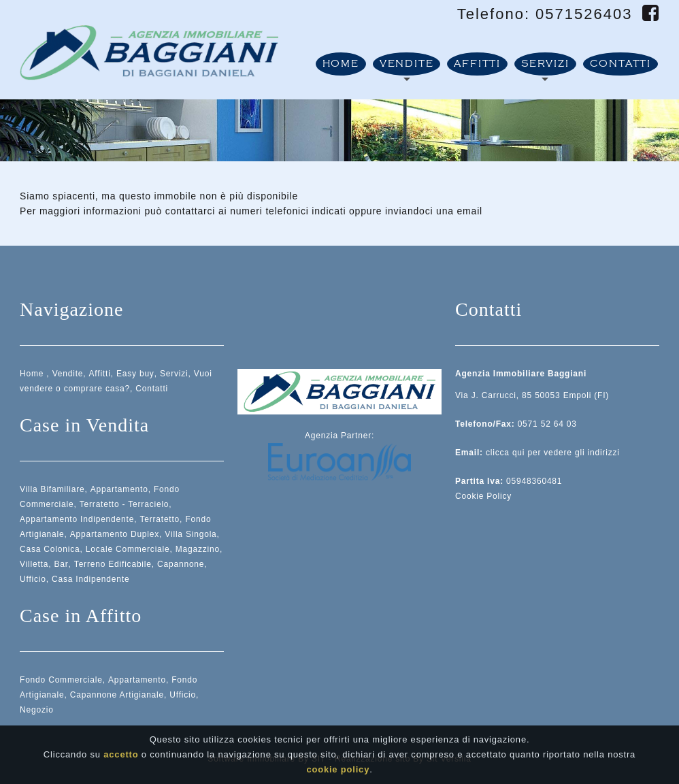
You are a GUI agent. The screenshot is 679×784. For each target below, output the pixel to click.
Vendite (407, 64)
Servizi (545, 64)
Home (341, 64)
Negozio (37, 710)
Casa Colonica (50, 549)
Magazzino (198, 549)
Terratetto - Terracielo (125, 504)
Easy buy (135, 374)
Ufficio (33, 579)
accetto (121, 758)
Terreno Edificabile (113, 564)
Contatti (620, 64)
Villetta (34, 564)
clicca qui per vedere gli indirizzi (553, 453)
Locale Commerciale (128, 549)
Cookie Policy (483, 496)
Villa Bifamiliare (52, 489)
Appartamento (119, 489)
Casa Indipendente (90, 579)
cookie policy (338, 773)
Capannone (181, 564)
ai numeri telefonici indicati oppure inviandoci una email (350, 211)
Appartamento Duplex (115, 534)
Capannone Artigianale (117, 695)
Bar (61, 564)
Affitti (477, 64)
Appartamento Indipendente (77, 519)
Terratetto (160, 519)
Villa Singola (191, 534)
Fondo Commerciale (61, 680)
